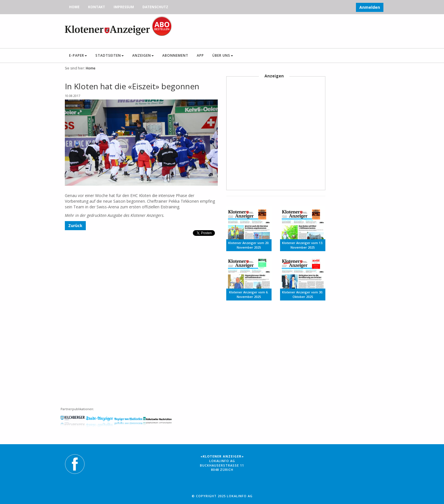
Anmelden (370, 7)
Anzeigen (143, 55)
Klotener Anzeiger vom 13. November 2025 (303, 245)
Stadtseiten (110, 55)
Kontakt (97, 7)
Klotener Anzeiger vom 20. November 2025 (249, 245)
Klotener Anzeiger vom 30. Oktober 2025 (303, 294)
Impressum (124, 7)
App (200, 55)
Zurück (75, 225)
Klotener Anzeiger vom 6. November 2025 (249, 294)
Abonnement (175, 55)
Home (74, 7)
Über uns (223, 55)
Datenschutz (155, 7)
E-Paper (78, 55)
